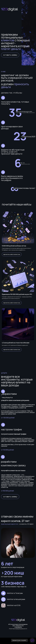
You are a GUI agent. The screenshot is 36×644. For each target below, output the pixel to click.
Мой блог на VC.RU (14, 605)
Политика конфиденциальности (18, 629)
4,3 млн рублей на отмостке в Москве (16, 343)
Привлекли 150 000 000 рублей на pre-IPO (17, 294)
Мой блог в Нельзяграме (16, 599)
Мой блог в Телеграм (15, 593)
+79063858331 (18, 627)
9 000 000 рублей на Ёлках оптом (14, 246)
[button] (10, 55)
